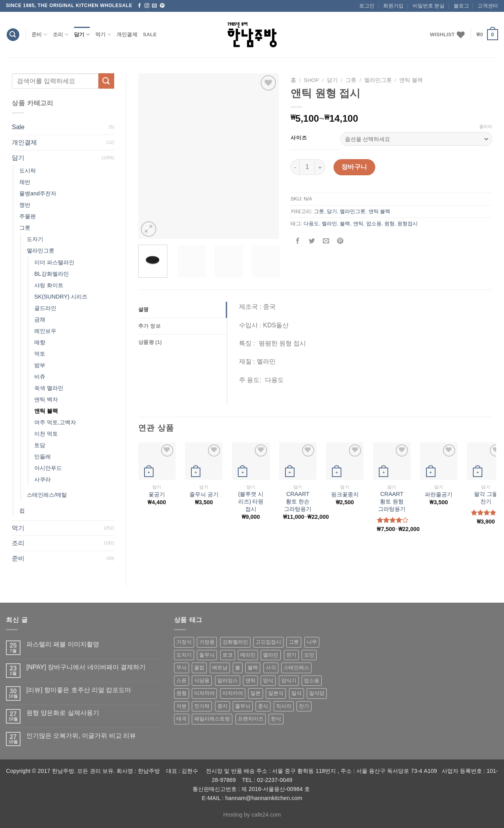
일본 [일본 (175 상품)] (256, 693)
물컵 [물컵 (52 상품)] (199, 667)
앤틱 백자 (46, 399)
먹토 (40, 354)
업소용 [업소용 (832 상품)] (312, 680)
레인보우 (45, 331)
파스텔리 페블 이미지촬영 (63, 644)
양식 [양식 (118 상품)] (268, 680)
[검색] (13, 35)
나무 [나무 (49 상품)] (312, 642)
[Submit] (106, 81)
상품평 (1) (150, 342)
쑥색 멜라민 (49, 388)
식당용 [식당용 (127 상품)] (202, 680)
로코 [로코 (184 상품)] (228, 655)
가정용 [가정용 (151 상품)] (207, 642)
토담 (40, 445)
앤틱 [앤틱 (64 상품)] (250, 680)
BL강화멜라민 (52, 274)
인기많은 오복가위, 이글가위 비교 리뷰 (81, 736)
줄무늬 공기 (204, 494)
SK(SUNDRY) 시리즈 (61, 297)
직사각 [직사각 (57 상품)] (284, 706)
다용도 (311, 224)
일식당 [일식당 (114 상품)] (317, 693)
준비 (39, 34)
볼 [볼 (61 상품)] (238, 667)
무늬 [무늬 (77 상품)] (182, 667)
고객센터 (488, 6)
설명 (144, 309)
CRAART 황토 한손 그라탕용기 (298, 501)
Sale (150, 34)
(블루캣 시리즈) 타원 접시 (251, 501)
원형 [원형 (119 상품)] (182, 693)
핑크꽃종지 (345, 494)
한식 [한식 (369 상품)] (276, 719)
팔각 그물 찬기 (486, 498)
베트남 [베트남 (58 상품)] (220, 667)
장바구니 (354, 167)
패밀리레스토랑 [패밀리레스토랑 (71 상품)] (212, 719)
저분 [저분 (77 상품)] (182, 706)
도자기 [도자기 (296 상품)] (184, 655)
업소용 (374, 224)
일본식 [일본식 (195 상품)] (276, 693)
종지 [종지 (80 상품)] (222, 706)
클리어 (486, 126)
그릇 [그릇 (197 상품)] (294, 642)
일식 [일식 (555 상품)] (296, 693)
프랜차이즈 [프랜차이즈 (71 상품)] (251, 719)
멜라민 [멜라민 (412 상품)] (271, 655)
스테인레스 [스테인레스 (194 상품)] (296, 667)
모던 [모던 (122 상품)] (309, 655)
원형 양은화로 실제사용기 (63, 713)
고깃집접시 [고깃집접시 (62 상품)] (268, 642)
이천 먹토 (46, 434)
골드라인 (45, 308)
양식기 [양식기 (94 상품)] (289, 680)
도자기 (35, 239)
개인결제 (127, 34)
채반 (25, 182)
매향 (40, 342)
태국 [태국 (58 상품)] (182, 719)
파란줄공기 (439, 494)
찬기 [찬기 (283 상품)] (304, 706)
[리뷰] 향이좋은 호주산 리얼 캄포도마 (79, 690)
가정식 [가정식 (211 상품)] (184, 642)
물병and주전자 (38, 193)
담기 (82, 34)
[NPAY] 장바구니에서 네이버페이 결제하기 (86, 667)
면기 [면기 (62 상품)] (291, 655)
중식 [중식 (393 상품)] (263, 706)
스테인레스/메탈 (47, 495)
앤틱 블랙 (46, 411)
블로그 (461, 6)
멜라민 (329, 224)
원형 (389, 224)
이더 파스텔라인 (54, 262)
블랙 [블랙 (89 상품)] (253, 667)
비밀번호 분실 (429, 6)
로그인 (367, 6)
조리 (61, 34)
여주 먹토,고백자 (55, 422)
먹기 (103, 34)
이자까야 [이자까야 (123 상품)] (204, 693)
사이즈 (299, 138)
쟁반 (25, 205)
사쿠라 (43, 479)
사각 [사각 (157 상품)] (271, 667)
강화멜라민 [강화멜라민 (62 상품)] (235, 642)
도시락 (28, 171)
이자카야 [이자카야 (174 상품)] (233, 693)
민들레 (43, 457)
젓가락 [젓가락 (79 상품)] (202, 706)
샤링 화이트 (49, 285)
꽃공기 (157, 494)
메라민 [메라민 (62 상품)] (248, 655)
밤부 (40, 365)
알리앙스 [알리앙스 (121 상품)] (228, 680)
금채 (40, 319)
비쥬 (40, 377)
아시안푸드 (48, 468)
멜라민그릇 (41, 251)
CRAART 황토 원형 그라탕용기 (392, 501)
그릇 (25, 228)
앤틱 (358, 224)
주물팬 (28, 216)
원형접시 (408, 224)
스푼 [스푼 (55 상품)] (182, 680)
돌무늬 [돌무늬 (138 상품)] (207, 655)
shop (312, 80)
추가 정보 (149, 326)
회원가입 (393, 6)
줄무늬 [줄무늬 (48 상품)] (243, 706)
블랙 (345, 224)
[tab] (183, 310)
